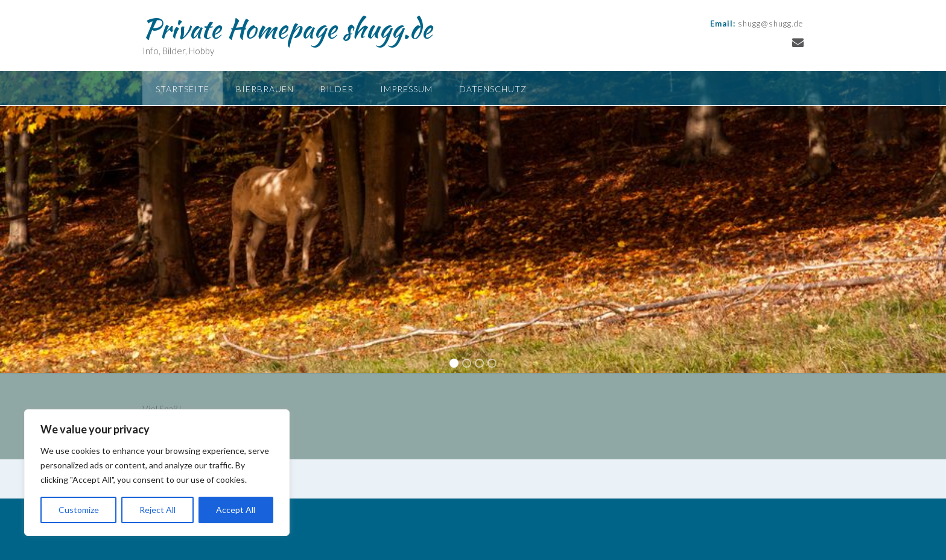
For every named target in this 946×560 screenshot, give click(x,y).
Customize (79, 510)
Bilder (337, 89)
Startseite (183, 89)
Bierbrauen (265, 89)
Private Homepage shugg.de (287, 28)
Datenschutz (493, 89)
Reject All (157, 510)
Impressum (406, 89)
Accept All (236, 510)
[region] (157, 473)
